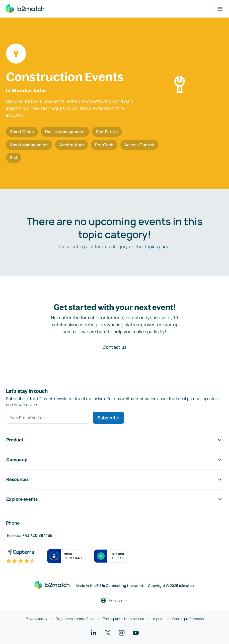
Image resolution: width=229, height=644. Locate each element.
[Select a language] (115, 600)
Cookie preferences (188, 619)
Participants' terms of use (123, 619)
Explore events (115, 499)
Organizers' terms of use (75, 619)
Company (115, 460)
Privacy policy (36, 619)
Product (115, 440)
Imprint (158, 619)
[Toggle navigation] (220, 9)
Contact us (115, 347)
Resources (115, 479)
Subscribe (108, 418)
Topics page (157, 246)
